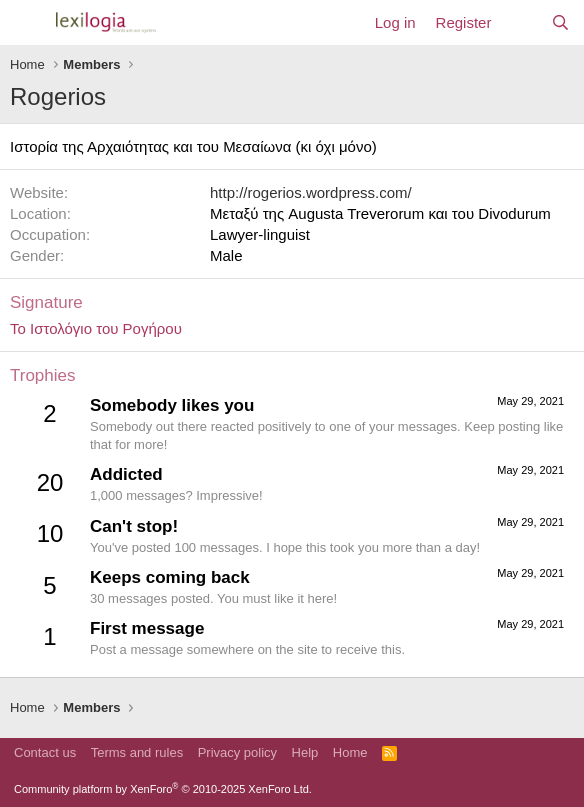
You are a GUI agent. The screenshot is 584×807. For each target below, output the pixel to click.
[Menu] (27, 23)
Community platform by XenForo (163, 789)
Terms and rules (137, 752)
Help (305, 752)
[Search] (560, 22)
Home (350, 752)
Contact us (45, 752)
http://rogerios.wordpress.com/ (311, 192)
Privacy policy (237, 752)
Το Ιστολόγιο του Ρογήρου (96, 328)
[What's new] (520, 22)
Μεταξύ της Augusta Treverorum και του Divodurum (380, 213)
